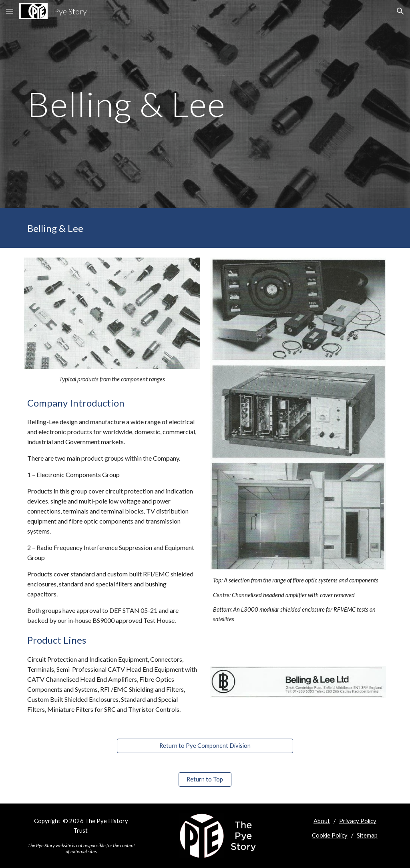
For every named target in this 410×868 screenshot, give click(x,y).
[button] (10, 11)
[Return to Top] (205, 779)
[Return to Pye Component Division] (205, 745)
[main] (143, 104)
